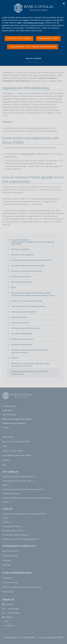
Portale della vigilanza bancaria (15, 535)
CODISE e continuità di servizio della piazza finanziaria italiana (30, 351)
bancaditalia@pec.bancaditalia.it (19, 419)
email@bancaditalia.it (17, 423)
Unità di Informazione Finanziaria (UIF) (18, 477)
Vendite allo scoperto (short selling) (27, 301)
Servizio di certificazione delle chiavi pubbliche (22, 587)
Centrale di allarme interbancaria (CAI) (28, 266)
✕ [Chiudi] (64, 4)
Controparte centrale (20, 323)
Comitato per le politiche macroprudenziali (20, 539)
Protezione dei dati (10, 582)
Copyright (6, 565)
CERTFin (6, 522)
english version (33, 60)
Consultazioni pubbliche (21, 345)
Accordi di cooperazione (22, 334)
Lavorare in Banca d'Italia (13, 451)
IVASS (5, 485)
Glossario (6, 460)
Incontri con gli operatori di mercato (27, 271)
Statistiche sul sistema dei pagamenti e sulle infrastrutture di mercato (30, 365)
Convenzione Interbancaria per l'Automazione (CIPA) (24, 514)
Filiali (4, 446)
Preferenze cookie (10, 556)
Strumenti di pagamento (21, 282)
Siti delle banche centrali (13, 531)
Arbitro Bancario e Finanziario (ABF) (17, 481)
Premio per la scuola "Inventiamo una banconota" (23, 489)
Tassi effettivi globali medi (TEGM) (16, 455)
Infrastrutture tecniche (21, 277)
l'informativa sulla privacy (34, 23)
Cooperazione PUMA (11, 526)
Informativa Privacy (10, 551)
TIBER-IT (15, 358)
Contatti (6, 428)
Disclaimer (7, 560)
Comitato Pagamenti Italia (22, 339)
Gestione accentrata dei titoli (24, 312)
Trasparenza (7, 578)
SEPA (13, 287)
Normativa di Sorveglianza (22, 255)
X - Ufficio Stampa (11, 613)
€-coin (5, 518)
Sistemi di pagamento (20, 249)
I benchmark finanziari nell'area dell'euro (29, 306)
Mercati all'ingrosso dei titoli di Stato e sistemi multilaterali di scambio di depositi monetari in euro (33, 294)
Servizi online (28, 154)
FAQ (4, 465)
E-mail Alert (9, 626)
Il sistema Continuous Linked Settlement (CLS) (31, 260)
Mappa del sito (8, 437)
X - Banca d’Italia (11, 609)
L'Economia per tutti (10, 494)
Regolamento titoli (19, 317)
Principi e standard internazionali (25, 328)
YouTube (7, 604)
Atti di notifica (8, 592)
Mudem (5, 502)
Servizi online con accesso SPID (16, 442)
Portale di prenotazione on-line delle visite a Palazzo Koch (26, 498)
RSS (5, 621)
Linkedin (7, 617)
